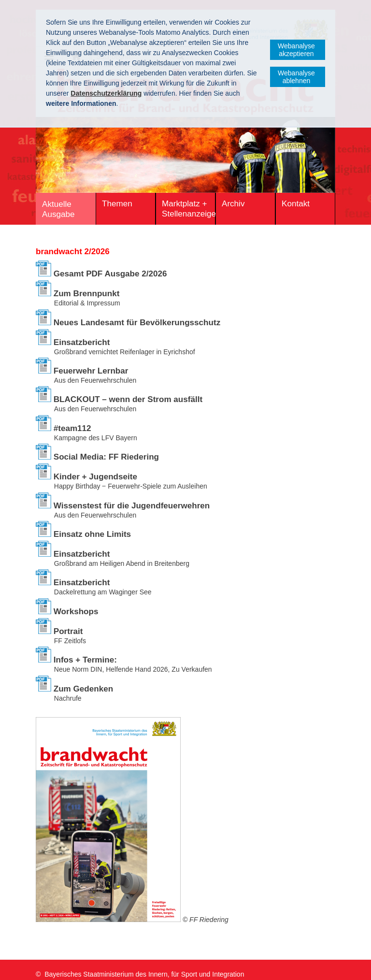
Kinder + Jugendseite (95, 477)
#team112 (72, 428)
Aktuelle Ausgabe (58, 209)
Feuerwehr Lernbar (91, 371)
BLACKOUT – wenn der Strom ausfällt (128, 399)
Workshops (76, 612)
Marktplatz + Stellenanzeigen (189, 209)
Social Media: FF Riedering (106, 457)
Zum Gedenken (83, 689)
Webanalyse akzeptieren (296, 50)
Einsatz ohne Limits (92, 534)
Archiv (233, 204)
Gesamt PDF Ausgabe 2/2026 (110, 274)
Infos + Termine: (85, 660)
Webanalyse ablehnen (296, 77)
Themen (117, 204)
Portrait (68, 631)
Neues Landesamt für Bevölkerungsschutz (137, 323)
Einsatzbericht (82, 342)
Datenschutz (106, 965)
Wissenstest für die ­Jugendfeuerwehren (132, 506)
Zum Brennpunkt (87, 294)
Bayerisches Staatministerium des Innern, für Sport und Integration (144, 955)
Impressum (54, 965)
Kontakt (296, 204)
